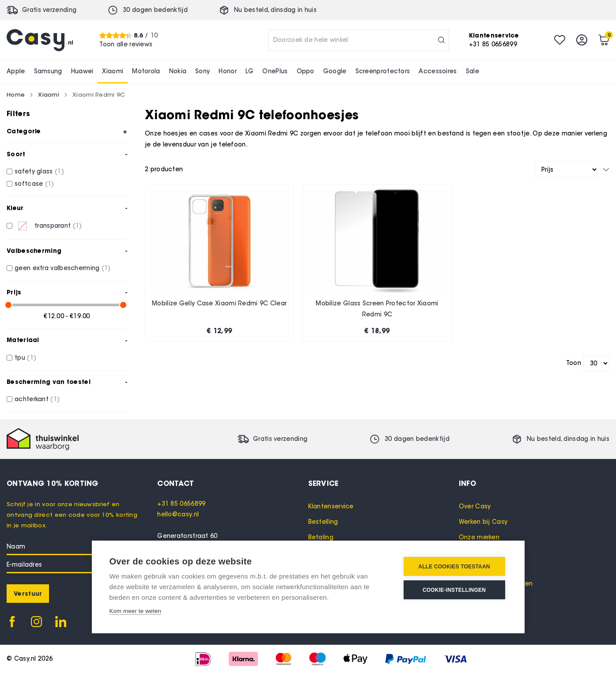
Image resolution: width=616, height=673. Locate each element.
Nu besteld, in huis (275, 10)
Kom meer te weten (136, 611)
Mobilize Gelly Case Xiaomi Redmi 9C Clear (219, 303)
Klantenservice (331, 506)
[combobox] (359, 40)
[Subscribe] (28, 594)
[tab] (232, 483)
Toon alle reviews (126, 44)
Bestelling (323, 522)
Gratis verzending (49, 10)
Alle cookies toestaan (454, 567)
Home (16, 94)
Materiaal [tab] (23, 340)
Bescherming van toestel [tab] (49, 382)
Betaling (321, 537)
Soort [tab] (16, 154)
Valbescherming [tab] (34, 251)
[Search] (441, 40)
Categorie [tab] (24, 131)
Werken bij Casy (483, 522)
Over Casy (475, 506)
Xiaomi (49, 94)
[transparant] (9, 226)
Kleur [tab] (15, 208)
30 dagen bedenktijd (155, 10)
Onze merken (479, 537)
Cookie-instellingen (454, 590)
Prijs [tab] (14, 292)
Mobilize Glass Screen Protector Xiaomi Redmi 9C (377, 309)
